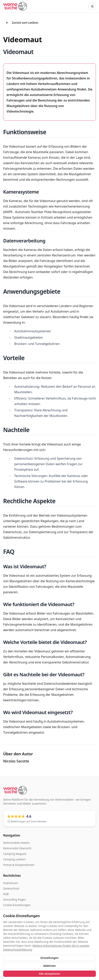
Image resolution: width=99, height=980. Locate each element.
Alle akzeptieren (49, 974)
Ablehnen (49, 966)
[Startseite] (15, 6)
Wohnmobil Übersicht (17, 848)
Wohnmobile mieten (16, 843)
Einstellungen (49, 958)
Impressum (11, 883)
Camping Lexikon (14, 859)
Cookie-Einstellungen (17, 905)
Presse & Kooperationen (19, 865)
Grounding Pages (14, 899)
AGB (6, 894)
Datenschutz (11, 888)
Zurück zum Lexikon (22, 23)
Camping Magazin (15, 854)
